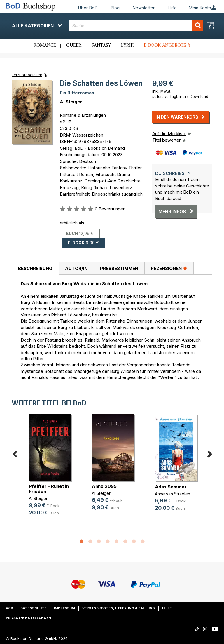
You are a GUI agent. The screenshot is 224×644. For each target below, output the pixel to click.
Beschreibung (35, 268)
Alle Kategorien (37, 26)
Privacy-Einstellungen (28, 618)
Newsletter (143, 8)
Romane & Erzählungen (83, 115)
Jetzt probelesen (27, 75)
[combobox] (136, 26)
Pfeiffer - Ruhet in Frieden (49, 489)
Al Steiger (71, 102)
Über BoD (88, 8)
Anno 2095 (104, 486)
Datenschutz (34, 608)
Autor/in (76, 268)
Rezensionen (169, 268)
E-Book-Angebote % (167, 46)
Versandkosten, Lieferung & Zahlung (119, 608)
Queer (74, 46)
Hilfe (172, 8)
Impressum (64, 608)
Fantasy (101, 46)
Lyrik (127, 46)
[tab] (35, 269)
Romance (45, 46)
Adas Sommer (171, 487)
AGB (9, 608)
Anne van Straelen (173, 494)
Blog (115, 8)
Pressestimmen (119, 268)
